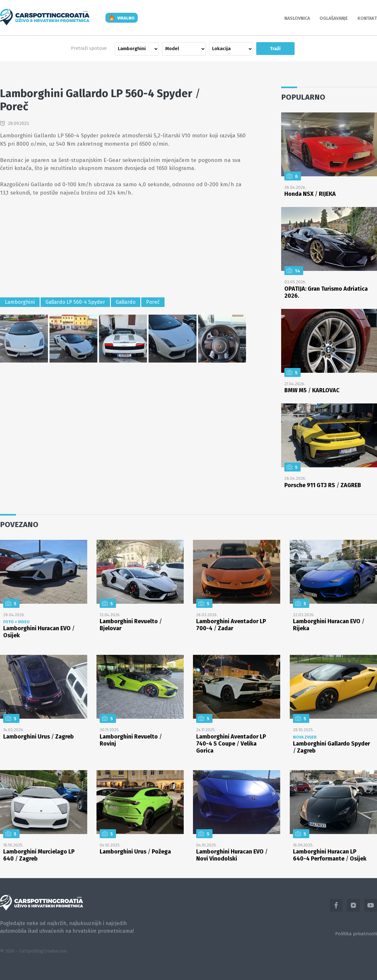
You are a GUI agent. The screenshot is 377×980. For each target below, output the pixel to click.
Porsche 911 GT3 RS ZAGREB (323, 485)
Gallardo (126, 302)
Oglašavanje (334, 18)
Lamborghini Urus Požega (135, 852)
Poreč (153, 302)
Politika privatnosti (356, 934)
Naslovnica (297, 18)
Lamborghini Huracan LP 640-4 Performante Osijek (330, 855)
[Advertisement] (123, 248)
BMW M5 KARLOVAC (312, 390)
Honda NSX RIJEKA (310, 194)
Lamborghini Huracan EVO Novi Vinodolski (232, 855)
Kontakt (367, 18)
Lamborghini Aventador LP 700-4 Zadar (231, 625)
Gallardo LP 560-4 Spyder (75, 302)
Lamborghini (20, 302)
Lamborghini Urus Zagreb (38, 737)
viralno (126, 18)
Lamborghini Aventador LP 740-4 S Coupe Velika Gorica (231, 744)
